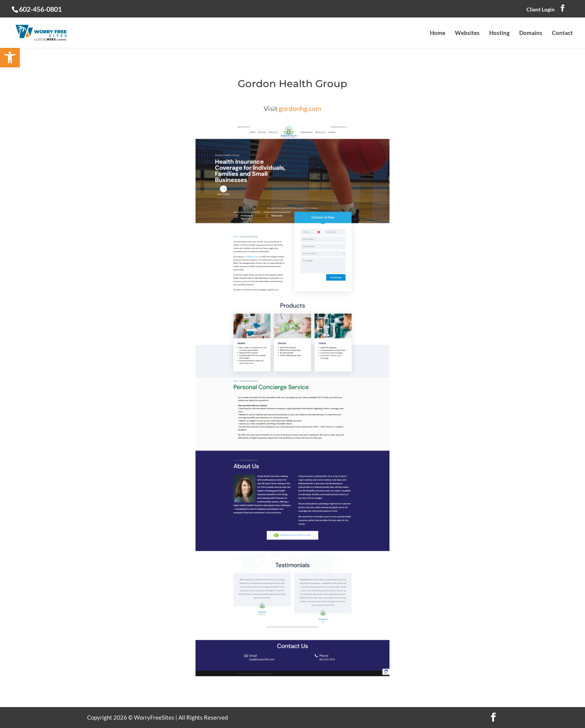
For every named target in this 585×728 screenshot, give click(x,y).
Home (438, 33)
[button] (10, 57)
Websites (467, 33)
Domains (531, 33)
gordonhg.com (300, 108)
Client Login (540, 9)
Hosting (499, 33)
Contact (562, 33)
